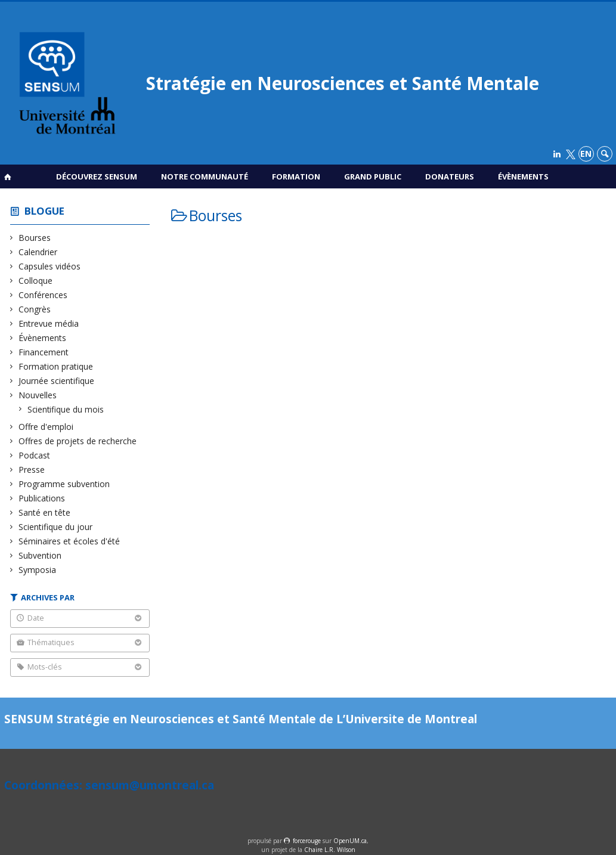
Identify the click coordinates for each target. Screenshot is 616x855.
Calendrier (38, 252)
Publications (42, 498)
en (586, 154)
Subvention (40, 555)
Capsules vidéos (50, 266)
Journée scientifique (57, 381)
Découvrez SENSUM (97, 176)
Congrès (35, 309)
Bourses (35, 238)
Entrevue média (49, 323)
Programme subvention (64, 484)
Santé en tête (45, 512)
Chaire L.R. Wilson (330, 850)
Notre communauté (205, 176)
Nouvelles (38, 395)
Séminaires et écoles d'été (69, 541)
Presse (32, 470)
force (307, 841)
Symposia (38, 570)
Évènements (523, 176)
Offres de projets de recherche (78, 441)
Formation (296, 176)
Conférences (43, 295)
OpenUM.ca (350, 841)
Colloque (36, 281)
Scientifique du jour (56, 527)
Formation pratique (56, 366)
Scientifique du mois (66, 409)
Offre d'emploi (46, 427)
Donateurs (450, 176)
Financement (44, 352)
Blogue (44, 211)
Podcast (35, 455)
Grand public (373, 176)
